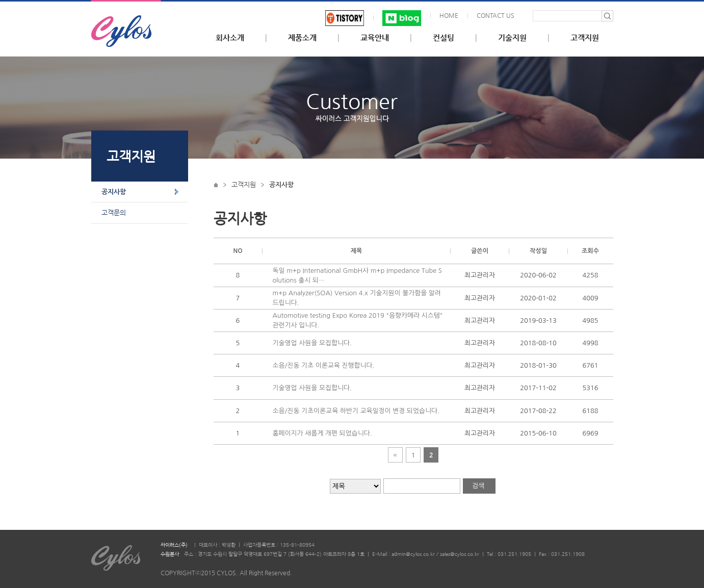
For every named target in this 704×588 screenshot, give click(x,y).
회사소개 (230, 38)
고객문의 (114, 212)
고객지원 (585, 38)
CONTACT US (496, 15)
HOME (449, 15)
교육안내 (375, 38)
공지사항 (114, 191)
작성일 (538, 251)
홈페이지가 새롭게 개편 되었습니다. (322, 433)
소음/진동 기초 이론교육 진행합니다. (324, 365)
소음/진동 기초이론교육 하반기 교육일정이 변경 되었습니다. (356, 411)
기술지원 (512, 38)
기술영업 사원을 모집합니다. (312, 343)
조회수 (590, 251)
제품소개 (302, 38)
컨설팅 (444, 38)
